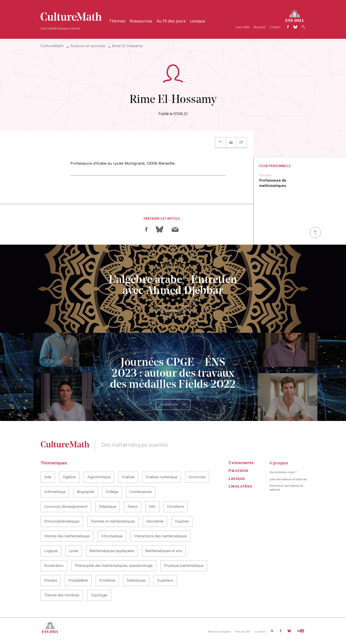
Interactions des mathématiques (160, 536)
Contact (275, 27)
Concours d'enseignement (66, 507)
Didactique (108, 507)
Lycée (74, 551)
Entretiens (176, 507)
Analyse (128, 477)
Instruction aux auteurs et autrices (286, 488)
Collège (112, 492)
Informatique (112, 536)
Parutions (238, 471)
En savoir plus (169, 311)
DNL (152, 507)
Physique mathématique (184, 566)
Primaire (51, 581)
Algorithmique (99, 477)
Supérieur (165, 581)
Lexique (198, 21)
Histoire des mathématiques (67, 536)
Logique (51, 551)
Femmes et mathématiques (113, 521)
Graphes (182, 521)
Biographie (86, 492)
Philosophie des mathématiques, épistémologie (114, 566)
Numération (54, 566)
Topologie (99, 595)
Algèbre (69, 477)
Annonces (197, 477)
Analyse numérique (162, 477)
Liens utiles (242, 27)
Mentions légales (219, 632)
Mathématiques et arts (164, 551)
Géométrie (155, 521)
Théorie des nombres (62, 595)
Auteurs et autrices (88, 46)
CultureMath (52, 46)
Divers (133, 507)
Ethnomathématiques (62, 521)
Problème (107, 581)
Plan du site (243, 632)
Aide (48, 477)
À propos (259, 27)
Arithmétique (55, 492)
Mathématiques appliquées (112, 551)
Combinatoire (141, 492)
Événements (241, 463)
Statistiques (136, 581)
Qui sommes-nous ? (283, 472)
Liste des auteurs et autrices (288, 479)
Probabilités (78, 581)
